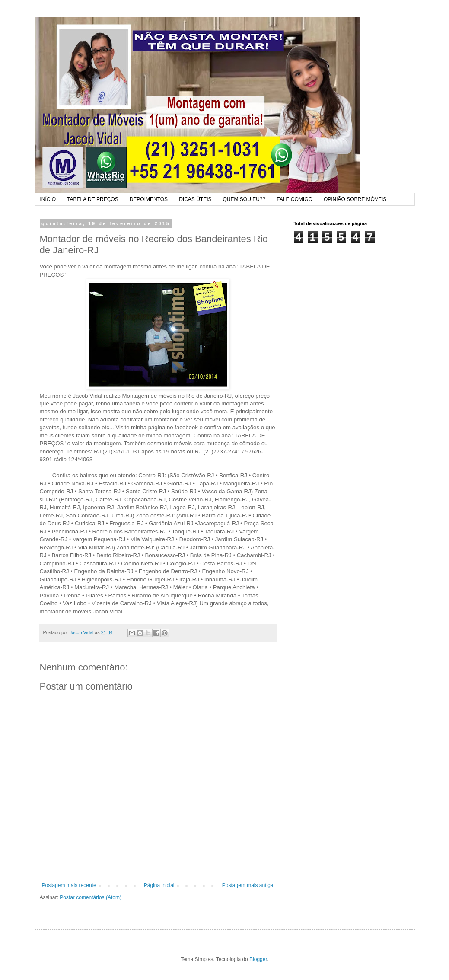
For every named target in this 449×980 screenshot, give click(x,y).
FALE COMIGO (295, 199)
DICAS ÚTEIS (195, 199)
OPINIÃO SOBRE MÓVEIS (355, 199)
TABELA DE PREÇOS (92, 199)
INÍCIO (48, 199)
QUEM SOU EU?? (244, 199)
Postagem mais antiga (248, 885)
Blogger (258, 959)
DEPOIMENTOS (149, 199)
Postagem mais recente (69, 885)
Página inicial (159, 885)
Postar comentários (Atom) (91, 897)
